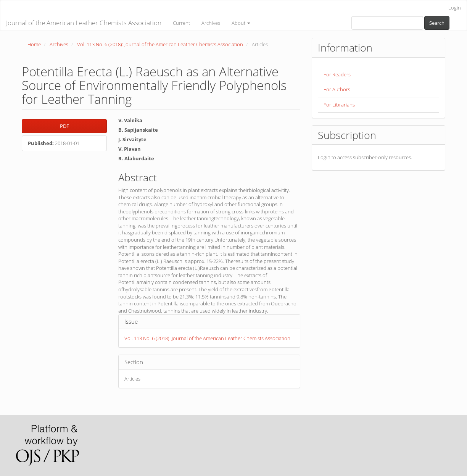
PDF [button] (64, 126)
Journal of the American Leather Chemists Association (84, 23)
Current (181, 23)
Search (437, 23)
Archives (211, 23)
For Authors (337, 89)
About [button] (241, 23)
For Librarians (339, 105)
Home (34, 44)
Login (455, 8)
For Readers (337, 74)
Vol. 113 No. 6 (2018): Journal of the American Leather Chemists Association (160, 44)
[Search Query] (387, 23)
